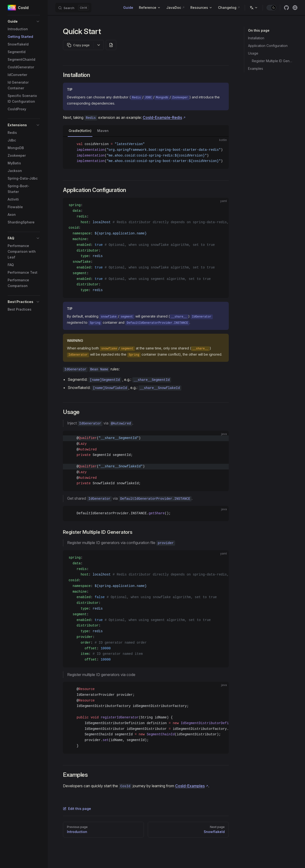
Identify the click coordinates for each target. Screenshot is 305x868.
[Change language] (254, 8)
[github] (286, 8)
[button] (24, 21)
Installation (256, 38)
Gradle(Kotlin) (80, 131)
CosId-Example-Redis (162, 117)
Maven (103, 131)
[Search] (73, 8)
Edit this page (77, 809)
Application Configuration (268, 46)
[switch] (271, 8)
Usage (253, 53)
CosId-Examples (190, 786)
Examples (256, 68)
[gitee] (295, 8)
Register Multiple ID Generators (273, 61)
